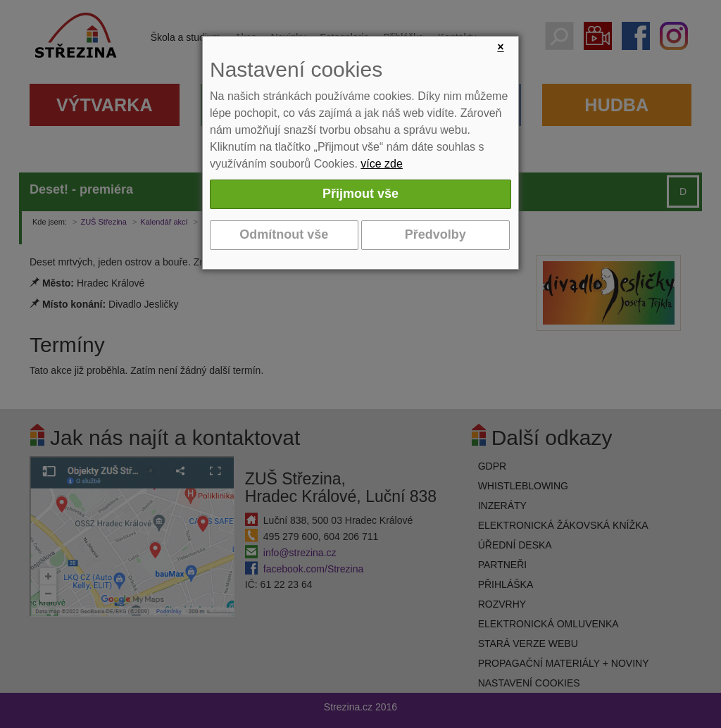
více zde (382, 164)
